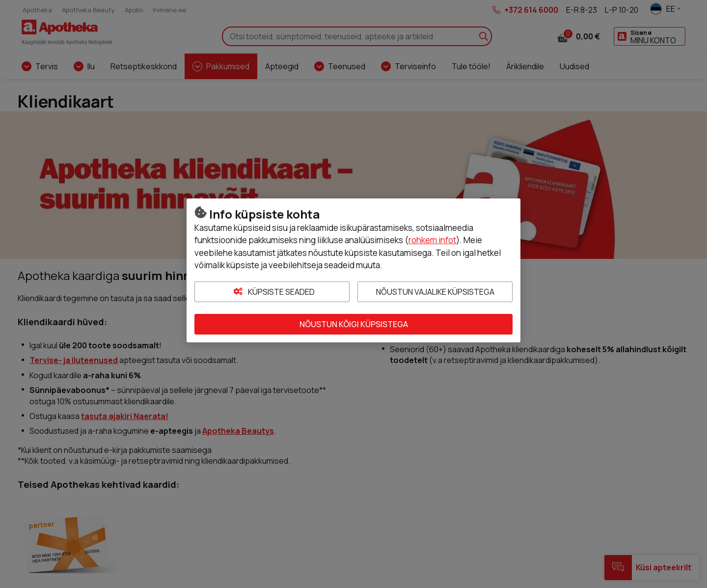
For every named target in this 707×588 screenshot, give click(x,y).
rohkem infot (432, 240)
